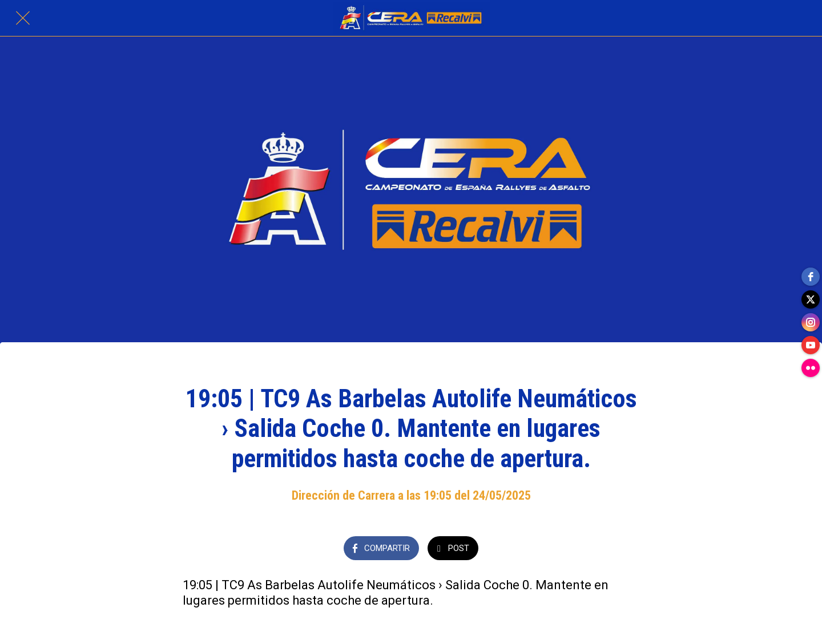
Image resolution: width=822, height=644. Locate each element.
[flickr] (811, 368)
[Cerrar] (23, 18)
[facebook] (811, 277)
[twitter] (811, 299)
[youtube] (811, 345)
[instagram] (811, 322)
